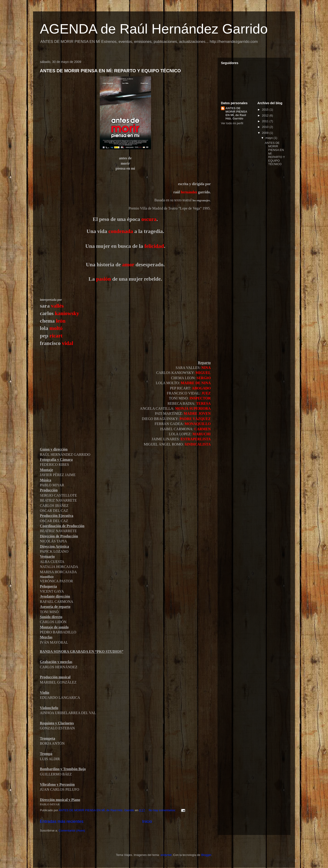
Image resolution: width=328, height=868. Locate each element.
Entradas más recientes (62, 821)
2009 (266, 133)
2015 (266, 110)
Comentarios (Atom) (72, 830)
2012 (266, 115)
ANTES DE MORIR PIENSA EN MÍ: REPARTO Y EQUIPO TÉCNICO (110, 71)
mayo (270, 138)
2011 (266, 121)
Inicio (147, 821)
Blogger (206, 855)
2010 (266, 127)
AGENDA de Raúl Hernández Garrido (154, 29)
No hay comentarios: (163, 810)
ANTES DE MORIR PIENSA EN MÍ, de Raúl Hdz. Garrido (236, 113)
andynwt (166, 855)
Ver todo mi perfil (232, 123)
